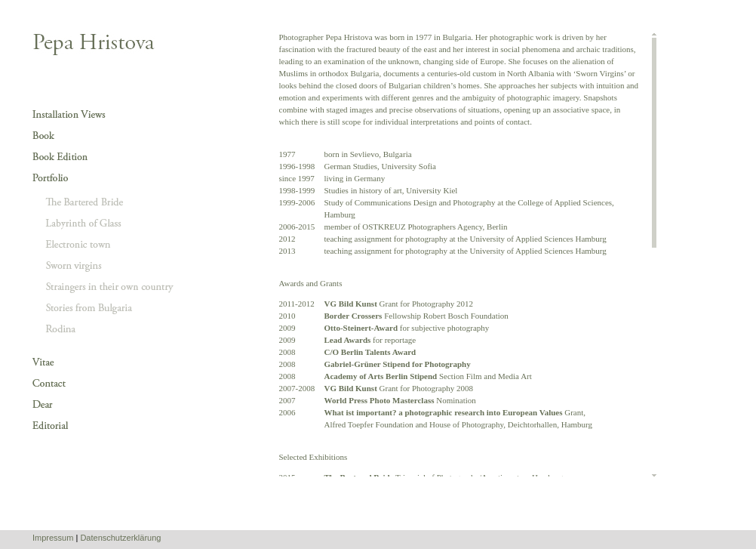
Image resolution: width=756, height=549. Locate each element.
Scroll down (654, 474)
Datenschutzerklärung (120, 538)
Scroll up (654, 34)
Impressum (53, 538)
